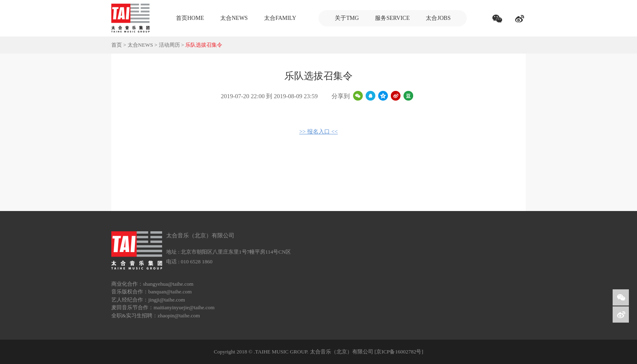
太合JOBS (438, 18)
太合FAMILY (280, 18)
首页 (117, 45)
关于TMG (347, 18)
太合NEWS (234, 18)
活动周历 (169, 45)
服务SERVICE (392, 18)
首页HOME (190, 18)
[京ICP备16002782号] (399, 352)
